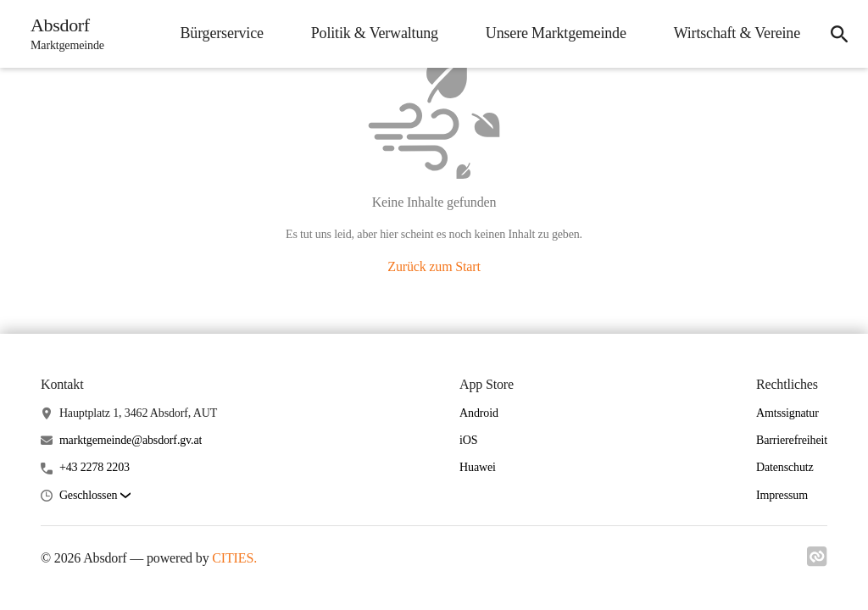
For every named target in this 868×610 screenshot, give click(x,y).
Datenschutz (785, 467)
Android (479, 413)
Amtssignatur (787, 413)
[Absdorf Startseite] (62, 34)
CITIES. (234, 558)
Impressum (782, 495)
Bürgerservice (221, 33)
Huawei (478, 467)
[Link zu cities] (817, 557)
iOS (468, 440)
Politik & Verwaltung (375, 33)
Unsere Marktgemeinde (556, 33)
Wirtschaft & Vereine (737, 33)
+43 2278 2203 (95, 467)
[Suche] (839, 34)
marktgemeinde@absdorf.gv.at (131, 440)
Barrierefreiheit (792, 440)
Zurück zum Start (434, 266)
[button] (95, 496)
